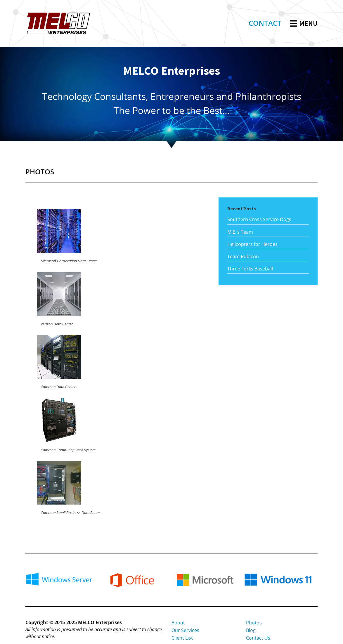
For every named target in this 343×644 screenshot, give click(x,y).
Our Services (185, 630)
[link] (265, 24)
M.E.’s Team (240, 232)
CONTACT (265, 23)
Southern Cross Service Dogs (259, 219)
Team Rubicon (243, 256)
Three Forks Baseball (250, 269)
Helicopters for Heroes (252, 244)
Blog (251, 630)
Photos (254, 623)
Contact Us (258, 638)
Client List (182, 638)
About (178, 623)
